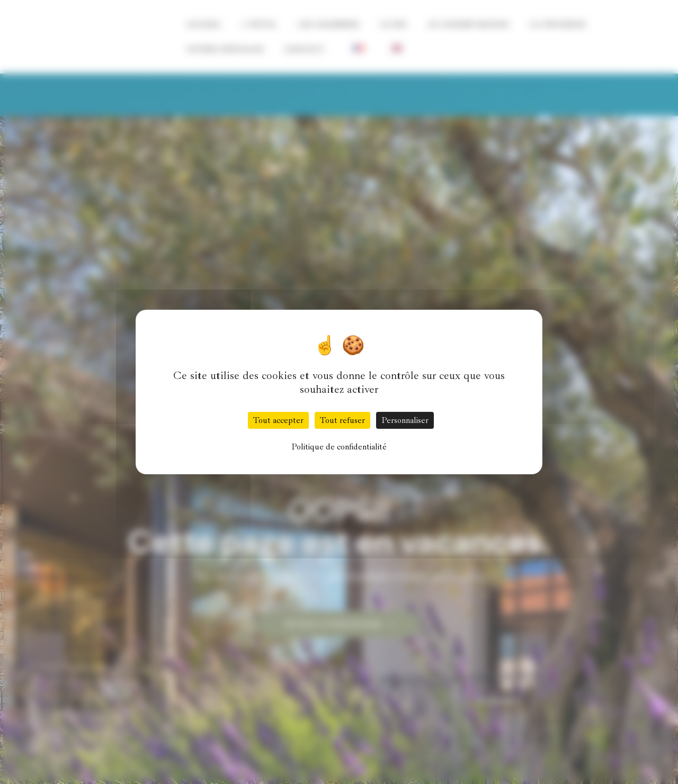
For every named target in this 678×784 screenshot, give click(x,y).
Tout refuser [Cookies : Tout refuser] (342, 420)
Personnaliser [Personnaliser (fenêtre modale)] (405, 420)
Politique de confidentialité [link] (339, 447)
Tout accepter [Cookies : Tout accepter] (278, 420)
